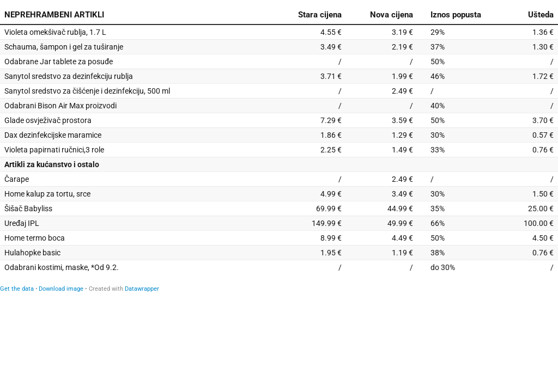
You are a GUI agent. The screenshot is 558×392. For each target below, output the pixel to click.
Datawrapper (142, 289)
